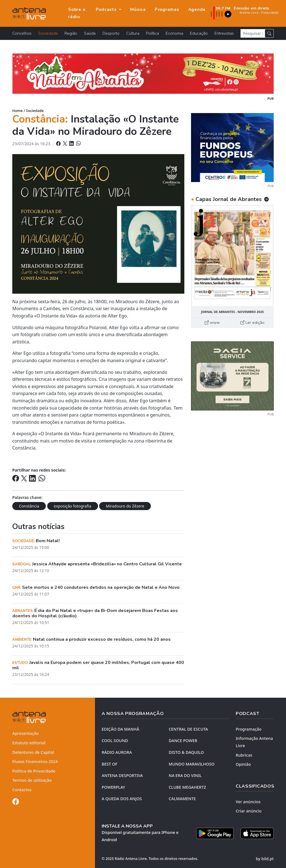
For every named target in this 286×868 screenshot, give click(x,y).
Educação (199, 33)
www (212, 322)
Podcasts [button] (107, 9)
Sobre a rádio (77, 13)
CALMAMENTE (182, 799)
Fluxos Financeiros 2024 (35, 761)
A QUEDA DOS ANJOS (122, 799)
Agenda (197, 9)
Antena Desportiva (122, 775)
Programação (249, 729)
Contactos (22, 790)
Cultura (133, 33)
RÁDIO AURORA (117, 752)
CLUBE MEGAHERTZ (187, 787)
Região (71, 33)
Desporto (111, 33)
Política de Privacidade (34, 771)
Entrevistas (224, 33)
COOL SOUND (115, 741)
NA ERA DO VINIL (185, 775)
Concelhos (22, 33)
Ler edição (252, 322)
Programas (167, 9)
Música (138, 9)
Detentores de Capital (33, 752)
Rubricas (244, 755)
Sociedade (48, 33)
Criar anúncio (249, 811)
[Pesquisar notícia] (253, 33)
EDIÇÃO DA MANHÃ (120, 729)
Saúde (90, 33)
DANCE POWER (183, 741)
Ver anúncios (248, 802)
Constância (29, 506)
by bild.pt (265, 859)
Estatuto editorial (29, 743)
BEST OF (109, 764)
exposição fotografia (73, 506)
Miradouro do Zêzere (125, 506)
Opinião (243, 764)
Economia (174, 33)
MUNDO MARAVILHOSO (192, 764)
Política (152, 33)
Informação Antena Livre (254, 742)
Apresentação (26, 733)
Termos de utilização (32, 780)
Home (17, 111)
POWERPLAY (113, 787)
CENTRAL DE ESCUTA (188, 729)
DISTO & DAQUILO (186, 752)
